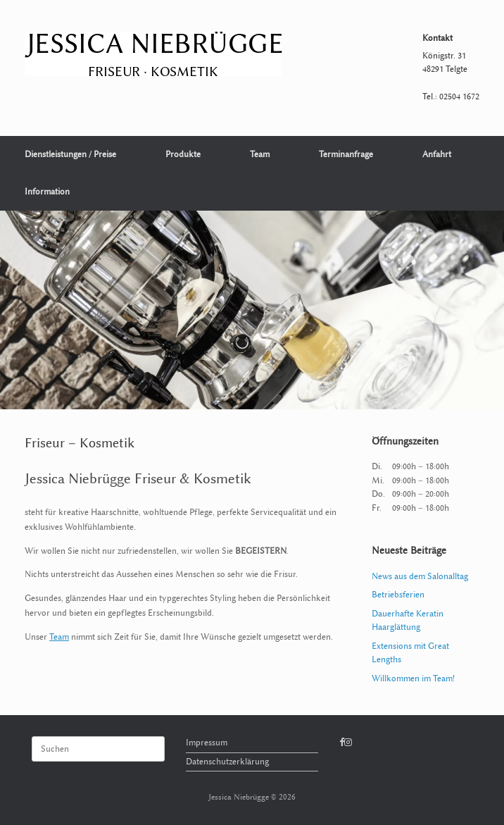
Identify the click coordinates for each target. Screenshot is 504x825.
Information (47, 192)
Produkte (183, 154)
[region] (252, 310)
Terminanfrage (346, 154)
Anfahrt (437, 154)
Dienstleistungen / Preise (70, 154)
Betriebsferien (398, 595)
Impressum (207, 743)
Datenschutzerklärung (227, 762)
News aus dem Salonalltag (420, 576)
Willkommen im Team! (413, 678)
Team (260, 154)
